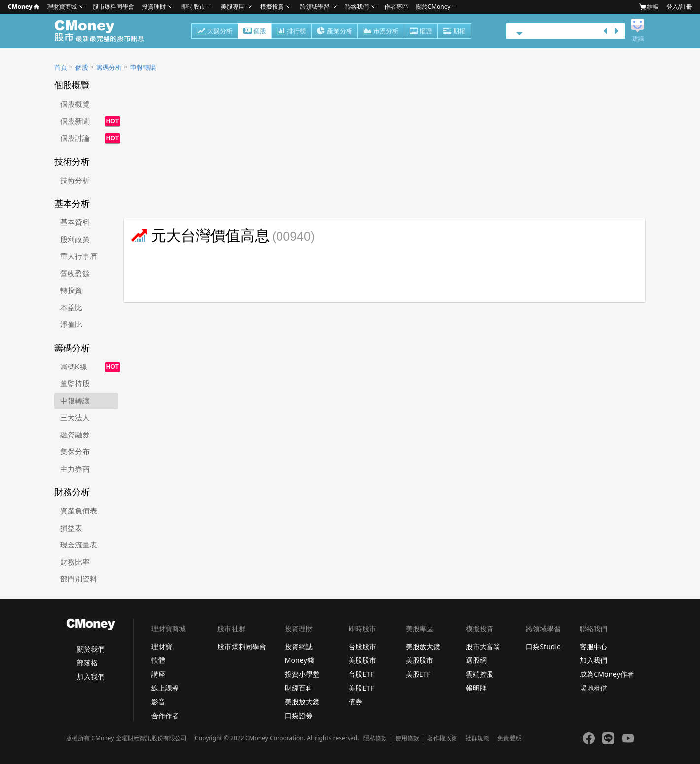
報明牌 (476, 688)
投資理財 (154, 7)
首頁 (61, 67)
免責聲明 (509, 738)
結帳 (649, 7)
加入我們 (91, 676)
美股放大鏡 (302, 702)
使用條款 (407, 738)
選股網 (476, 660)
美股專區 (233, 7)
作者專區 (396, 7)
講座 (158, 674)
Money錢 (299, 660)
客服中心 (594, 646)
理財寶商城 (62, 7)
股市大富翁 (483, 646)
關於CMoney (433, 7)
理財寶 (162, 646)
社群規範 (477, 738)
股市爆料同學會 (113, 7)
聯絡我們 (357, 7)
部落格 (87, 663)
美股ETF (361, 688)
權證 (421, 32)
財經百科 (299, 688)
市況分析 (381, 32)
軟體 (158, 660)
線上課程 (165, 688)
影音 (158, 702)
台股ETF (361, 674)
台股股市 (362, 646)
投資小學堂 (302, 674)
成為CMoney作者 (607, 674)
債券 (355, 702)
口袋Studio (543, 646)
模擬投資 (272, 7)
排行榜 (291, 32)
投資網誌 (299, 646)
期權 (454, 32)
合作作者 (165, 715)
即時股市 (193, 7)
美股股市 (362, 660)
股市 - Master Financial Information (105, 31)
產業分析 (334, 32)
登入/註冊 (679, 7)
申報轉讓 (143, 67)
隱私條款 (375, 738)
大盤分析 (215, 32)
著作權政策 (442, 738)
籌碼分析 (109, 67)
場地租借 (594, 688)
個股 (255, 32)
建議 (638, 39)
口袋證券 (299, 715)
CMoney (24, 7)
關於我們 (91, 649)
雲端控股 (480, 674)
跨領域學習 (315, 7)
